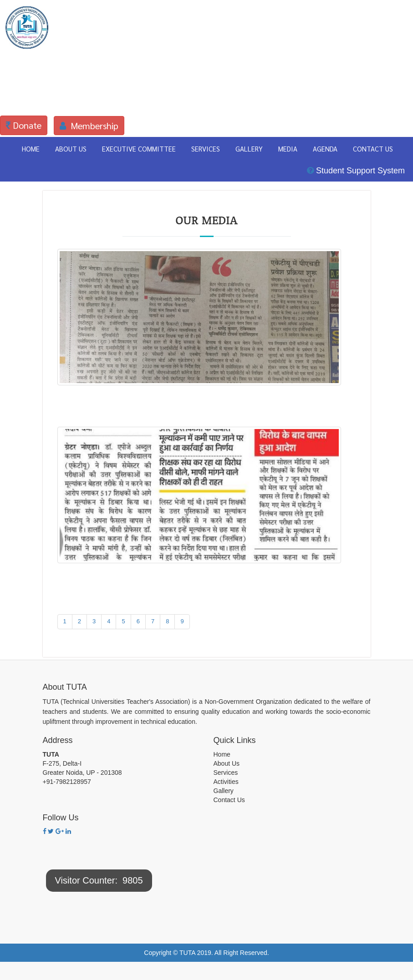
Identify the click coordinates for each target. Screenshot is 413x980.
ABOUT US (71, 149)
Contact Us (229, 800)
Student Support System (356, 171)
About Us (227, 763)
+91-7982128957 (67, 782)
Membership (89, 126)
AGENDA (325, 149)
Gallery (224, 791)
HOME (31, 149)
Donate (24, 125)
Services (226, 773)
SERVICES (206, 149)
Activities (226, 782)
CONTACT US (373, 149)
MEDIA (288, 149)
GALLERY (249, 149)
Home (222, 754)
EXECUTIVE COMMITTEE (139, 149)
